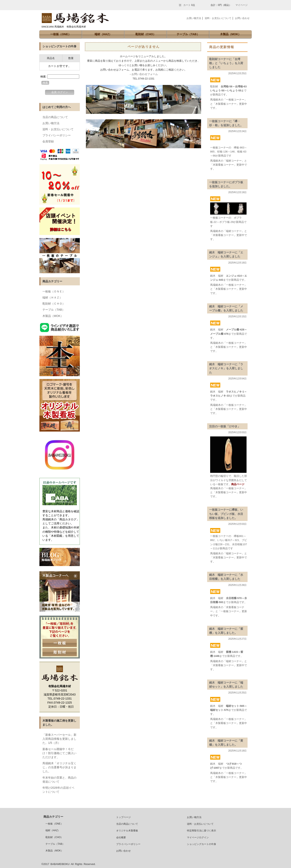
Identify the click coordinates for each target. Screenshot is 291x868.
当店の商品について (55, 117)
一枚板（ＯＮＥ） (54, 291)
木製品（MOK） (231, 34)
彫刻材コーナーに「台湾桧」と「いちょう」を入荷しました (226, 63)
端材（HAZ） (103, 34)
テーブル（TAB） (188, 34)
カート (187, 5)
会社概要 (121, 837)
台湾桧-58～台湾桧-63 (234, 86)
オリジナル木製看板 (127, 831)
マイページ (241, 5)
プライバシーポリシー (57, 135)
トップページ (123, 817)
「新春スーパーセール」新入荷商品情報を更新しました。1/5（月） (59, 739)
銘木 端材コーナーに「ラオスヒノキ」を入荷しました (226, 368)
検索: (43, 77)
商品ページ (238, 484)
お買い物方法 (51, 123)
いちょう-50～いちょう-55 (226, 91)
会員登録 (48, 141)
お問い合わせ (242, 18)
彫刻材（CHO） (146, 34)
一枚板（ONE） (61, 34)
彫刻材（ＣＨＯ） (54, 304)
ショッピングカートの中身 (201, 844)
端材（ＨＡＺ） (52, 297)
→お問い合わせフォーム (144, 74)
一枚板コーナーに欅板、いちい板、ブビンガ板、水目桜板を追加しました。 (226, 514)
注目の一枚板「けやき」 (225, 426)
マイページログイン (198, 837)
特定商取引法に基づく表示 (201, 831)
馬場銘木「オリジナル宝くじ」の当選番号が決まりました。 (59, 767)
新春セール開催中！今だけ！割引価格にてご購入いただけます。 (59, 753)
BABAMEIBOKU (60, 864)
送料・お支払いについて (58, 129)
